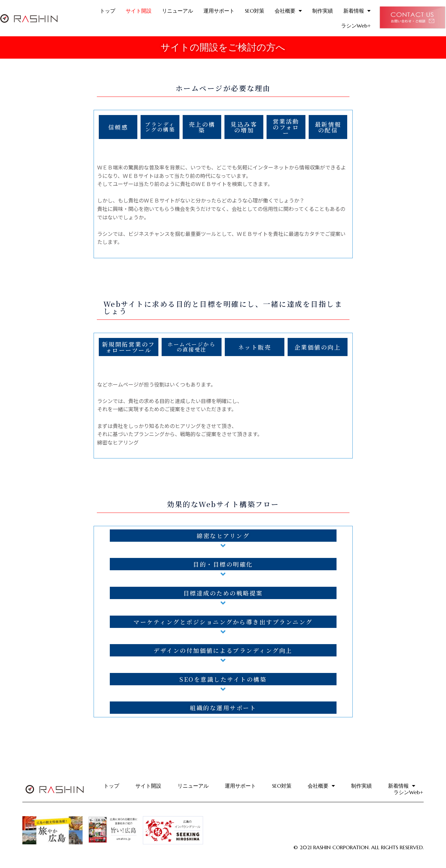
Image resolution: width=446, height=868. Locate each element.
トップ (108, 11)
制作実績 (323, 11)
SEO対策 (255, 11)
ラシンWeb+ (356, 26)
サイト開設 (139, 11)
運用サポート (219, 11)
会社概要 (288, 11)
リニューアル (177, 11)
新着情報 (357, 11)
